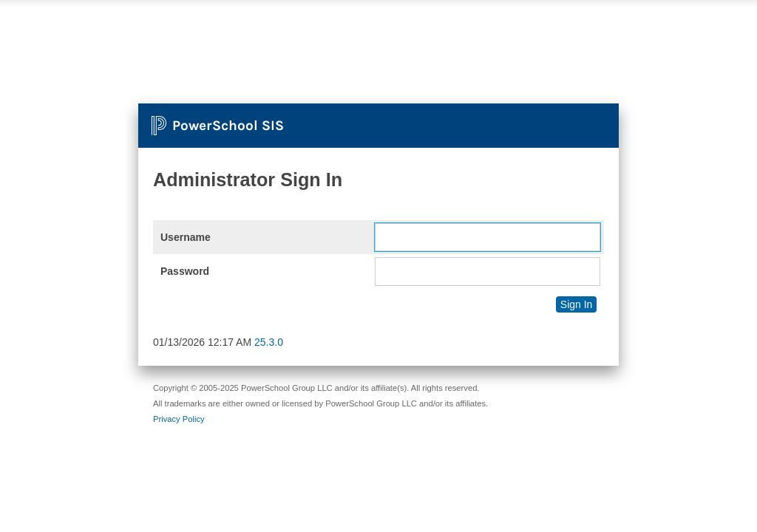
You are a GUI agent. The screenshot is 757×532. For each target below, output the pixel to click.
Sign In (577, 304)
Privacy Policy (179, 419)
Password (185, 271)
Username (186, 237)
